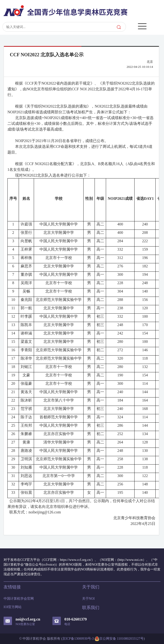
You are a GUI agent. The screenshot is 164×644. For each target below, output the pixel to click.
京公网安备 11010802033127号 (119, 639)
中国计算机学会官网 (19, 599)
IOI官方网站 (13, 607)
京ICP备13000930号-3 (78, 639)
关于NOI (88, 599)
